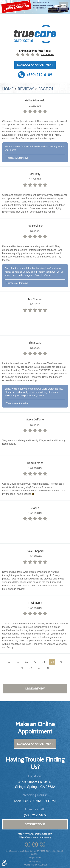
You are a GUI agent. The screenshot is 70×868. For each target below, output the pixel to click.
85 (48, 668)
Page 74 (46, 89)
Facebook (28, 844)
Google (35, 844)
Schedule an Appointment (35, 65)
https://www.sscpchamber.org (35, 837)
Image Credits (35, 858)
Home (8, 89)
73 (44, 662)
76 (22, 668)
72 (35, 662)
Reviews (26, 89)
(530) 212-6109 (35, 815)
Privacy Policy (35, 861)
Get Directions (35, 824)
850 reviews (48, 54)
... (18, 662)
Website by (35, 865)
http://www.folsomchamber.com (35, 834)
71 (26, 662)
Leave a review (35, 689)
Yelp (43, 844)
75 (61, 662)
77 (31, 668)
